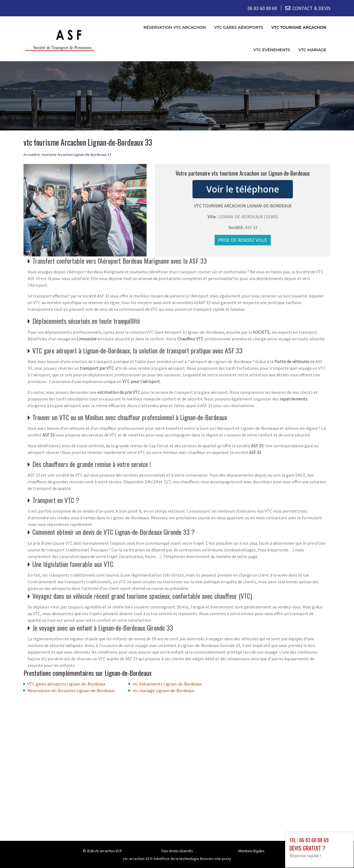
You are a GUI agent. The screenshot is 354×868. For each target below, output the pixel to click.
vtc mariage (312, 50)
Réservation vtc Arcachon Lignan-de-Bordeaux (71, 690)
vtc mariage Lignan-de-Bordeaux (163, 690)
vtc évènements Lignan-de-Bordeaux (167, 684)
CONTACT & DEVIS (311, 8)
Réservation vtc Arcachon (175, 27)
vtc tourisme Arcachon (299, 27)
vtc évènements (272, 50)
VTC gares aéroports (239, 27)
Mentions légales (251, 851)
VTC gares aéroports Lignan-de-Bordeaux (66, 684)
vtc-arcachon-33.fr (108, 851)
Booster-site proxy (216, 859)
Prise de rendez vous (243, 240)
